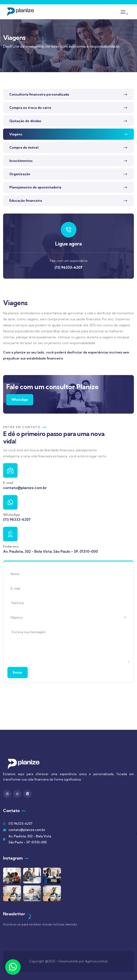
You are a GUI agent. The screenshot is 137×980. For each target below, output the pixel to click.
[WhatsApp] (10, 502)
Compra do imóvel (24, 147)
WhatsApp (20, 400)
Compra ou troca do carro (30, 108)
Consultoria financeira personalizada (39, 94)
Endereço (11, 546)
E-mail (8, 483)
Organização (20, 174)
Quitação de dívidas (25, 121)
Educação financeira (26, 200)
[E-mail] (10, 470)
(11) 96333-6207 (68, 267)
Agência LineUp (96, 961)
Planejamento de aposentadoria (35, 187)
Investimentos (21, 161)
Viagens (16, 134)
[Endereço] (10, 534)
